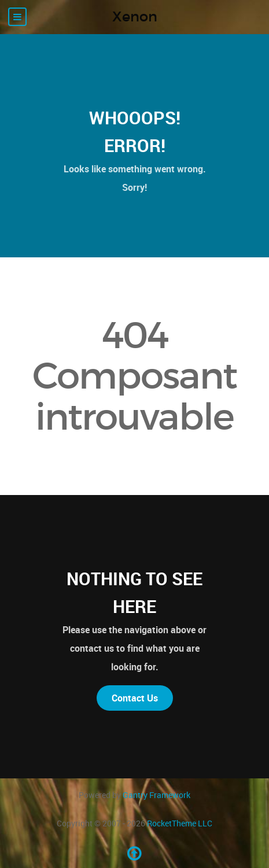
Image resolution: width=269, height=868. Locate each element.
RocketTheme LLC (180, 823)
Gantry (156, 795)
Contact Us (135, 698)
